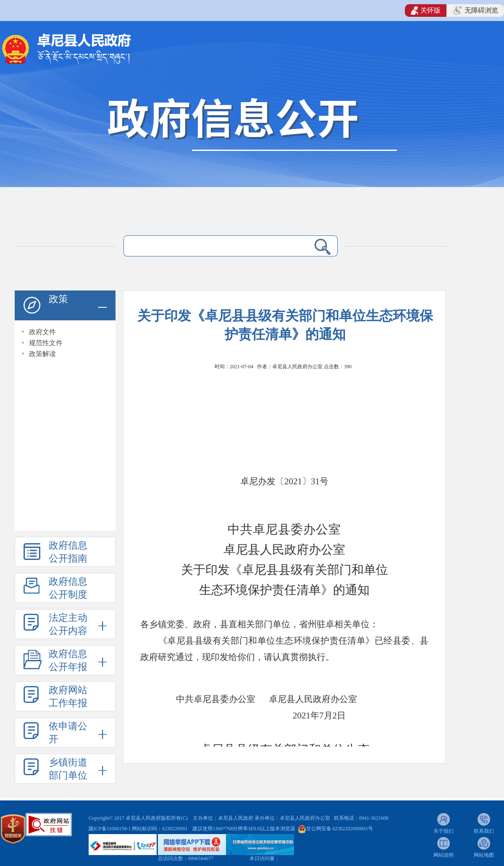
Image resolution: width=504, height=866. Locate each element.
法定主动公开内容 (68, 624)
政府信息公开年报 (68, 660)
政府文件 (42, 332)
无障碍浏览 (476, 11)
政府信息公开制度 (68, 588)
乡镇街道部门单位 (68, 769)
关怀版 (426, 11)
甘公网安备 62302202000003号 (340, 829)
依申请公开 (68, 733)
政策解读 (42, 354)
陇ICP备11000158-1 (110, 829)
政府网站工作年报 (68, 697)
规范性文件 (46, 343)
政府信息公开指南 (68, 552)
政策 (58, 299)
